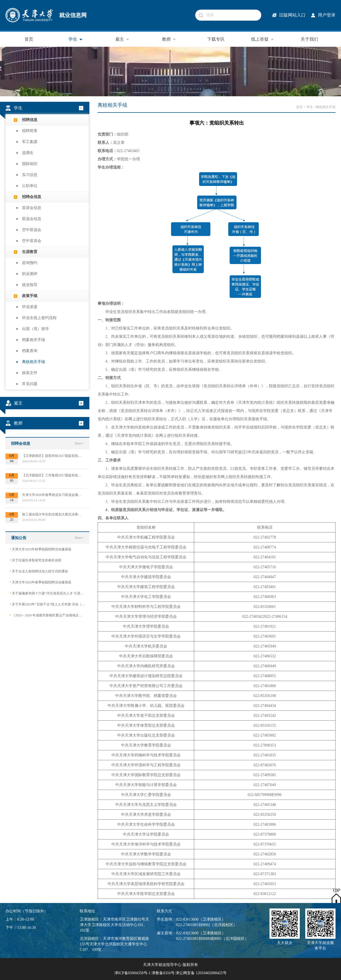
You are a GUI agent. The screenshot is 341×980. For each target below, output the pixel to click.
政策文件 (30, 373)
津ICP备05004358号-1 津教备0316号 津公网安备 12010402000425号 (170, 973)
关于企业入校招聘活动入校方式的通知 (39, 571)
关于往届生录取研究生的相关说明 (35, 560)
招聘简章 (30, 131)
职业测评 (30, 274)
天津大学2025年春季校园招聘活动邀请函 (40, 582)
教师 (169, 39)
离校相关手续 (34, 362)
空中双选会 (32, 230)
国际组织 (30, 164)
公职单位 (30, 186)
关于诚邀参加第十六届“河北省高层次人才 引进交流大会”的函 (47, 593)
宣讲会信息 (32, 208)
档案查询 (30, 351)
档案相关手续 (34, 340)
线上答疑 (263, 39)
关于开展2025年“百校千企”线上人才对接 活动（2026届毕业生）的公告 (47, 604)
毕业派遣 (30, 307)
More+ (79, 443)
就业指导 (30, 285)
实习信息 (30, 175)
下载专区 (216, 39)
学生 (76, 39)
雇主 (122, 39)
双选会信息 (32, 219)
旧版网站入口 (292, 15)
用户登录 (327, 15)
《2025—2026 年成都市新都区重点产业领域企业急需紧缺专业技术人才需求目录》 (47, 615)
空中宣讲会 (32, 241)
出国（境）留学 (35, 329)
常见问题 (30, 384)
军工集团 (30, 142)
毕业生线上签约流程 (39, 318)
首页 (29, 39)
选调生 (28, 153)
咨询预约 (30, 263)
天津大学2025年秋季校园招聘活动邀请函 (40, 549)
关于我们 (309, 39)
